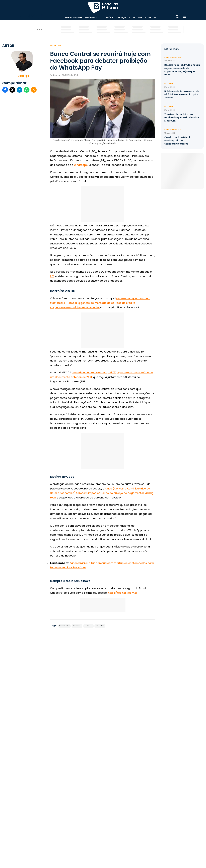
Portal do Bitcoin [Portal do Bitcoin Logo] (103, 7)
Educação (122, 17)
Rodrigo (23, 76)
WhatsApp (81, 165)
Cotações (107, 17)
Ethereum (150, 17)
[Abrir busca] (177, 17)
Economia (56, 45)
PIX (52, 276)
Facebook (77, 626)
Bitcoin (138, 17)
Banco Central (65, 626)
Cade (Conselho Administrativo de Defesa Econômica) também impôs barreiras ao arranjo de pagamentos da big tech (102, 493)
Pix (88, 626)
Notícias (90, 17)
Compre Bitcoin (73, 17)
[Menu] (185, 17)
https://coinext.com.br (123, 593)
